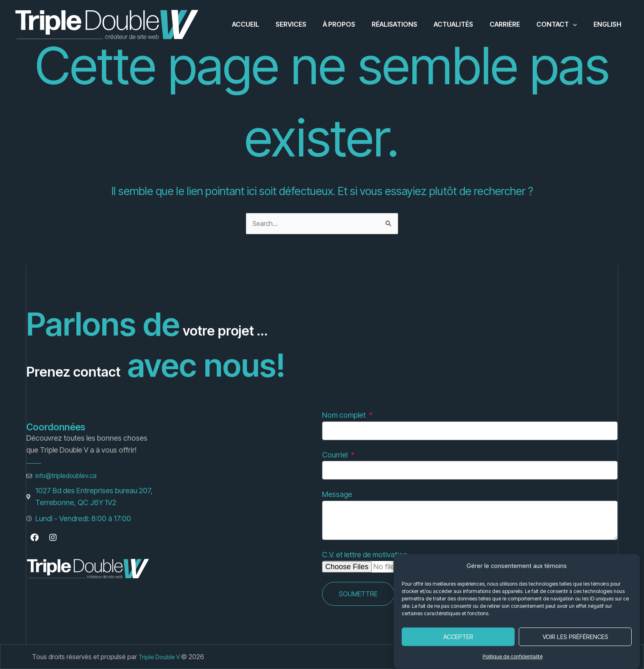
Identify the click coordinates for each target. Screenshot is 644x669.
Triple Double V (161, 657)
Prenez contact (137, 365)
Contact (562, 24)
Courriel (336, 455)
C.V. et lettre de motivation (365, 555)
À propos (357, 24)
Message (337, 494)
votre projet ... (284, 324)
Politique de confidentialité (513, 656)
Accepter (458, 637)
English (609, 24)
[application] (578, 24)
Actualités (465, 24)
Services (312, 24)
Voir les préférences (575, 637)
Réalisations (409, 24)
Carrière (513, 24)
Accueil (270, 24)
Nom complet (345, 415)
